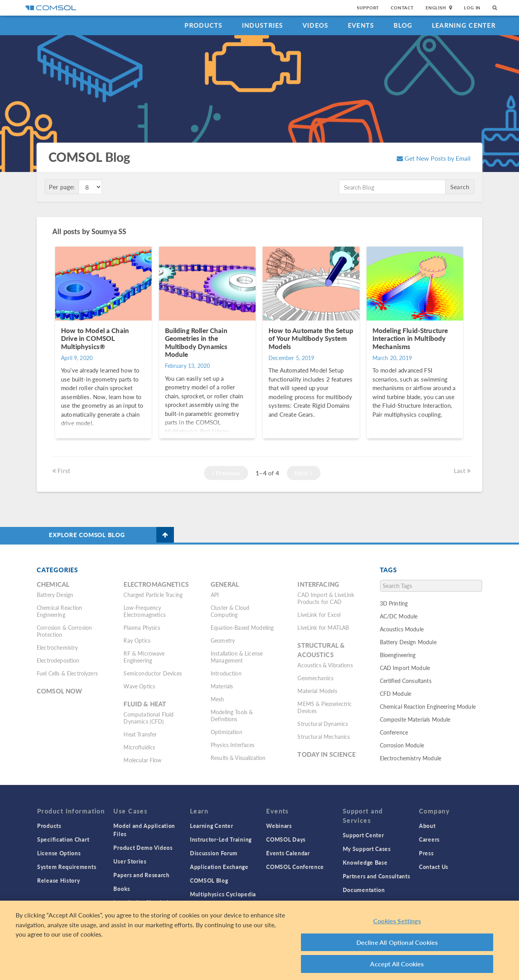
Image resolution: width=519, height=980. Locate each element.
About (427, 826)
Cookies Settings (397, 925)
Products (203, 25)
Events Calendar (288, 853)
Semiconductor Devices (153, 673)
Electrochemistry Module (411, 758)
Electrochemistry (57, 647)
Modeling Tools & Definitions (232, 715)
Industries (263, 25)
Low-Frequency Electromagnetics (144, 611)
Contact (402, 8)
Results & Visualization (238, 758)
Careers (429, 839)
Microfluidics (139, 747)
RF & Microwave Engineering (144, 657)
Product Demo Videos (143, 847)
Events (361, 25)
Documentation (364, 890)
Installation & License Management (237, 657)
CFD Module (396, 693)
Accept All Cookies (397, 968)
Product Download (368, 903)
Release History (59, 880)
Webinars (279, 826)
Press (426, 853)
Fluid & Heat (145, 704)
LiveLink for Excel (319, 615)
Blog (403, 25)
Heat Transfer (140, 734)
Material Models (317, 691)
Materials (222, 686)
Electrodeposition (58, 660)
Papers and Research (141, 875)
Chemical (53, 584)
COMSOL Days (286, 839)
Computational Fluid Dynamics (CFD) (149, 718)
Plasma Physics (142, 627)
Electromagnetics (156, 584)
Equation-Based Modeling (242, 627)
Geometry (223, 640)
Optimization (226, 732)
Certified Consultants (406, 681)
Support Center (363, 835)
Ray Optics (137, 640)
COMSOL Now (60, 691)
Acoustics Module (402, 629)
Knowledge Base (365, 862)
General (225, 584)
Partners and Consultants (377, 876)
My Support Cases (367, 849)
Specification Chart (63, 839)
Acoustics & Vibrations (325, 665)
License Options (59, 853)
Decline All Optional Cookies (397, 946)
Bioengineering (398, 655)
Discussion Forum (214, 853)
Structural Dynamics (323, 724)
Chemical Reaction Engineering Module (428, 706)
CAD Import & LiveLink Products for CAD (326, 598)
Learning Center (464, 25)
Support (368, 8)
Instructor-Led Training (221, 839)
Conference (394, 732)
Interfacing (318, 584)
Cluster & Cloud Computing (230, 611)
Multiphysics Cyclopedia (223, 894)
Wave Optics (139, 686)
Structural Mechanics (324, 736)
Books (122, 889)
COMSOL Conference (295, 867)
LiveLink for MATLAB (323, 627)
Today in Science (326, 754)
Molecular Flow (142, 760)
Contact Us (434, 867)
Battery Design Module (408, 642)
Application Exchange (219, 867)
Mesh (217, 699)
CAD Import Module (405, 668)
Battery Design (55, 595)
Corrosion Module (402, 745)
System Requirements (67, 867)
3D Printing (394, 603)
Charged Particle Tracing (153, 595)
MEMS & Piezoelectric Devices (325, 707)
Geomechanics (315, 678)
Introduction (226, 673)
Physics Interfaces (233, 745)
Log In (472, 8)
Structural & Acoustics (321, 650)
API (215, 595)
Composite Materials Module (415, 719)
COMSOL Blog (209, 880)
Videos (316, 25)
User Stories (130, 861)
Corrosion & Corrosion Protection (64, 631)
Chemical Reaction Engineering (60, 611)
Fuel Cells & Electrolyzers (67, 673)
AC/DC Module (399, 616)
